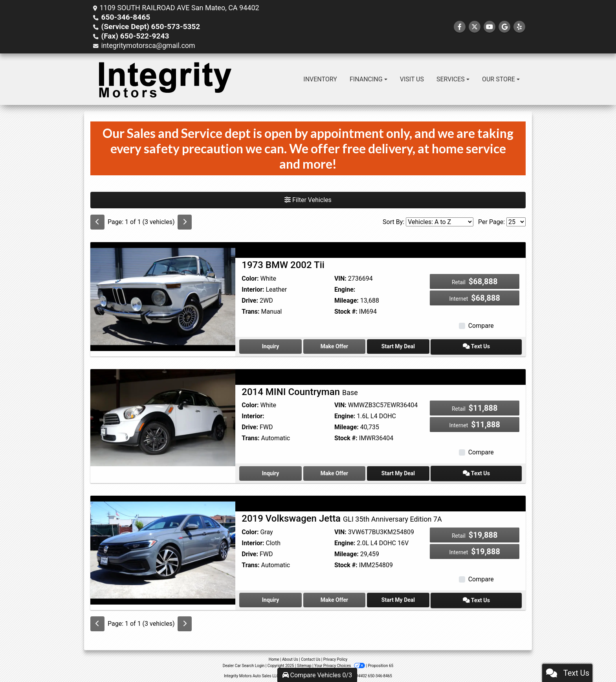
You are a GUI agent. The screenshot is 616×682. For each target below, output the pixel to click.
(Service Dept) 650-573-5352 (148, 27)
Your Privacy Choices (340, 662)
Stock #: (346, 312)
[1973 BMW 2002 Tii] (163, 296)
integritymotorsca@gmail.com (148, 45)
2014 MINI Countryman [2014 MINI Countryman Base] (300, 391)
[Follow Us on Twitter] (475, 27)
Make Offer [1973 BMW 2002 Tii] (345, 346)
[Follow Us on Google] (504, 27)
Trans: (250, 312)
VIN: (340, 278)
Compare (481, 326)
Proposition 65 (380, 662)
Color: (250, 278)
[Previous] (97, 222)
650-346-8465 (124, 17)
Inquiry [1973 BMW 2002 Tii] (274, 346)
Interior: (253, 290)
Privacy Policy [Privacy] (335, 656)
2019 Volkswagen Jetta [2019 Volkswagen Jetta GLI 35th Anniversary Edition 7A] (342, 517)
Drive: (250, 301)
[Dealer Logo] (165, 79)
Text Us (487, 346)
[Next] (185, 222)
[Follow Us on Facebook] (460, 27)
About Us (290, 656)
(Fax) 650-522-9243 (133, 36)
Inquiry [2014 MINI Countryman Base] (274, 472)
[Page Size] (516, 222)
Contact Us (311, 656)
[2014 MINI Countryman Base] (163, 416)
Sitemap (304, 662)
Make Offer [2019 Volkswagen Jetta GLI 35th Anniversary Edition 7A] (345, 597)
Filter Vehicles (308, 200)
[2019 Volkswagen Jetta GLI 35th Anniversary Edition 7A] (163, 547)
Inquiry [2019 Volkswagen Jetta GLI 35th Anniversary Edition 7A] (274, 597)
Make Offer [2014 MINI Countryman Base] (345, 472)
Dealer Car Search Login (244, 662)
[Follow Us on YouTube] (489, 27)
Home (274, 656)
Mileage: (346, 301)
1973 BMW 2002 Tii (283, 265)
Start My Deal (416, 346)
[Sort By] (440, 222)
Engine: (345, 290)
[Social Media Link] (519, 27)
